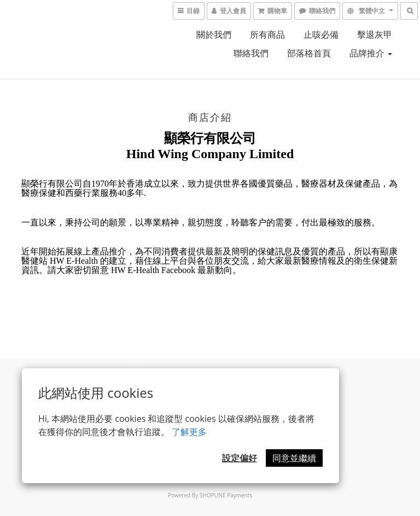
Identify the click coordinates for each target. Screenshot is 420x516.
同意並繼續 (294, 458)
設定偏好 (240, 458)
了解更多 (189, 432)
